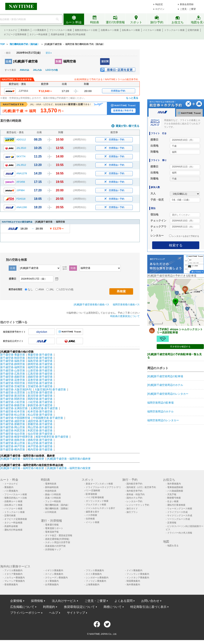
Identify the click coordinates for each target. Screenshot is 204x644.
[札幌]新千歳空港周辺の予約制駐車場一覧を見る (174, 356)
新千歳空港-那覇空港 (13, 424)
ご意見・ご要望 (188, 9)
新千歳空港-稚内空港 (13, 449)
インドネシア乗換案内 (138, 578)
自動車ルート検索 (110, 30)
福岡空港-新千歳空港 (40, 367)
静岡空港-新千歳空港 (40, 364)
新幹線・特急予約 (136, 494)
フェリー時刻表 (53, 501)
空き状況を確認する (180, 347)
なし (30, 289)
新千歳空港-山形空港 (13, 370)
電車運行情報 (52, 525)
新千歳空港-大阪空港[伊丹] (16, 389)
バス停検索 (91, 515)
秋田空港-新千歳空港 (40, 358)
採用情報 (37, 601)
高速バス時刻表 (53, 498)
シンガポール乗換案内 (97, 578)
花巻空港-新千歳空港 (40, 380)
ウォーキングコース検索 (180, 509)
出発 (8, 61)
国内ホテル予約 (134, 498)
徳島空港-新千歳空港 (40, 440)
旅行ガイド (132, 509)
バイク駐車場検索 (95, 497)
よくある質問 (123, 601)
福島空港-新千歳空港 (40, 361)
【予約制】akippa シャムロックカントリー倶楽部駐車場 (180, 331)
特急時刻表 (51, 491)
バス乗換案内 (39, 30)
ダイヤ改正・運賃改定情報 (59, 535)
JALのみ (37, 70)
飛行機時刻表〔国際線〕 (58, 509)
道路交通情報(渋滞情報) (57, 539)
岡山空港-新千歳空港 (40, 427)
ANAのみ (25, 70)
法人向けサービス (64, 601)
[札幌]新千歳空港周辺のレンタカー (168, 394)
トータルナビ (11, 30)
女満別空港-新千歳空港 (44, 408)
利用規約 (49, 607)
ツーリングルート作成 (179, 519)
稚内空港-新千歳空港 (40, 449)
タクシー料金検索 (38, 34)
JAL (52, 289)
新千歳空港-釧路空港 (13, 405)
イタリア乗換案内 (13, 574)
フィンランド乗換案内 (138, 574)
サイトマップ (76, 613)
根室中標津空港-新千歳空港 (52, 437)
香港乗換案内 (11, 585)
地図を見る (173, 546)
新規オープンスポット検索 (99, 484)
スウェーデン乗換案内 (56, 578)
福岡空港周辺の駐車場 (160, 403)
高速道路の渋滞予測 (55, 546)
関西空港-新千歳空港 (40, 399)
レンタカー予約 (134, 501)
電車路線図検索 (175, 487)
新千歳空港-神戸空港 (13, 446)
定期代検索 (193, 30)
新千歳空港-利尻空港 (13, 430)
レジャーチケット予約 (138, 505)
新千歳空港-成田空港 (13, 421)
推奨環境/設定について (79, 607)
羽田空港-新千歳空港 (40, 383)
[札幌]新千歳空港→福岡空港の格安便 (22, 468)
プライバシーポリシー (25, 613)
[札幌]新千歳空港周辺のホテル (165, 385)
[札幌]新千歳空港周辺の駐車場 (165, 376)
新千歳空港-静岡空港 (13, 364)
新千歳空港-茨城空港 (13, 386)
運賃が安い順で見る (127, 126)
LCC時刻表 (51, 512)
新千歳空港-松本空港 (13, 411)
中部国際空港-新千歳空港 (48, 418)
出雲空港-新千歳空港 (40, 392)
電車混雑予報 (52, 532)
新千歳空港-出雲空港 (13, 392)
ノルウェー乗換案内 (15, 578)
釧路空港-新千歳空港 (40, 405)
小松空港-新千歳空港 (40, 402)
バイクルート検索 (152, 30)
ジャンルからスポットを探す (100, 508)
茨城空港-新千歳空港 (40, 386)
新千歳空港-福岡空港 (13, 367)
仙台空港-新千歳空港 (40, 434)
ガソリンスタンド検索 (97, 501)
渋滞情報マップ (53, 550)
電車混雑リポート (54, 528)
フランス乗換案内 (95, 570)
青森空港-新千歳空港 (40, 355)
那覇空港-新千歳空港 (40, 424)
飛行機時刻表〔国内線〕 (58, 505)
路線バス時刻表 (53, 494)
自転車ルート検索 (131, 30)
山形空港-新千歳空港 (40, 370)
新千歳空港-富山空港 (13, 443)
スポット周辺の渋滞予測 (58, 542)
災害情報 (172, 523)
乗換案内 (25, 30)
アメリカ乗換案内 (13, 570)
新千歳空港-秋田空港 (13, 358)
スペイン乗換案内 (54, 574)
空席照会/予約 (118, 91)
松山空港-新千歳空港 (40, 415)
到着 (58, 61)
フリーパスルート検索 (61, 30)
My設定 (159, 4)
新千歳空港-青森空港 (13, 355)
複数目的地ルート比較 (86, 30)
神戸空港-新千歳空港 (40, 446)
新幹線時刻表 (52, 487)
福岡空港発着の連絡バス (126, 305)
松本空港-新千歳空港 (40, 411)
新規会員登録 (187, 4)
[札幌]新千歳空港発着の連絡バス (92, 305)
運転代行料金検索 (76, 34)
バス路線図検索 (175, 491)
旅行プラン (132, 512)
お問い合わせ (150, 601)
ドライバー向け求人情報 (180, 533)
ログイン (160, 9)
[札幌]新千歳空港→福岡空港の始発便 (22, 459)
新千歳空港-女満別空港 (14, 408)
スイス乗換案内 (94, 574)
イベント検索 (93, 522)
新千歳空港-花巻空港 (13, 380)
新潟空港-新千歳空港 (40, 396)
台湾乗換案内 (52, 585)
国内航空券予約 (134, 484)
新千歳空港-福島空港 (13, 361)
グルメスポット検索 (96, 505)
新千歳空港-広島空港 (13, 374)
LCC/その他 (52, 70)
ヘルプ (54, 613)
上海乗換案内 (93, 585)
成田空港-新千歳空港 (40, 421)
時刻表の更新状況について (125, 316)
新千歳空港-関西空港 (13, 399)
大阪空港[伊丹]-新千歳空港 (50, 389)
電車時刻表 (51, 484)
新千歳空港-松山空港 (13, 415)
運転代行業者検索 (176, 505)
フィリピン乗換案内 (96, 581)
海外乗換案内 (174, 484)
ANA (41, 289)
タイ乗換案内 (52, 581)
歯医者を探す (93, 512)
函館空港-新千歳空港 (40, 377)
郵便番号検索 (174, 498)
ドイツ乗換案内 (134, 570)
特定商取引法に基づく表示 (148, 607)
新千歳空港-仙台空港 (13, 434)
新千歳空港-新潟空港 (13, 396)
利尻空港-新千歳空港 (40, 430)
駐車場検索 (91, 494)
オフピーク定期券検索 (15, 34)
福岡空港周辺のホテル (160, 411)
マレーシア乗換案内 (15, 581)
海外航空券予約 (134, 491)
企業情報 (16, 601)
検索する (176, 245)
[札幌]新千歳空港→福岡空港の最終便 (69, 459)
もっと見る (132, 98)
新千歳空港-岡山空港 (13, 427)
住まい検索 (173, 501)
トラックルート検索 (174, 30)
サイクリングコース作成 (180, 516)
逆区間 (105, 61)
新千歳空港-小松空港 (13, 402)
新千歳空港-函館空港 (13, 377)
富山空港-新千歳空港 (40, 443)
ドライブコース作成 (177, 512)
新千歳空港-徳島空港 (13, 440)
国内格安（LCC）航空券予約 (141, 487)
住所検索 (90, 519)
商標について (113, 607)
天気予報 (172, 494)
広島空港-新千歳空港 (40, 374)
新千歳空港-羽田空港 (13, 383)
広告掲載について (22, 607)
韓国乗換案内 (133, 581)
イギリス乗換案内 (54, 570)
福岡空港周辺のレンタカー (163, 420)
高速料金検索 (58, 34)
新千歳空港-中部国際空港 (15, 418)
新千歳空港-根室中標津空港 (16, 437)
